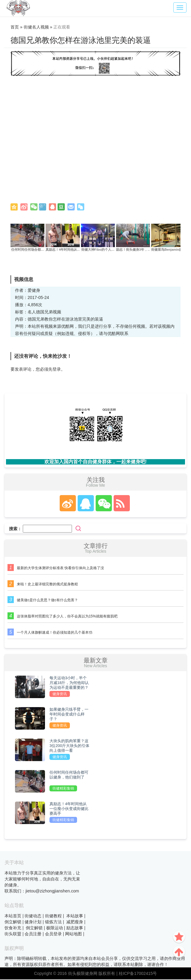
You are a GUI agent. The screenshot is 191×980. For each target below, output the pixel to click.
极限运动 (55, 928)
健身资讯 (60, 695)
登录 (57, 370)
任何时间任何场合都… (28, 250)
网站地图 (73, 934)
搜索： (15, 529)
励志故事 (75, 928)
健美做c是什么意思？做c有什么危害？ (47, 601)
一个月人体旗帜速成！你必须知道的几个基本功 (55, 633)
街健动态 (33, 916)
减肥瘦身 (75, 922)
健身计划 (33, 922)
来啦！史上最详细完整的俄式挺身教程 (47, 584)
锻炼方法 (53, 922)
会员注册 (33, 934)
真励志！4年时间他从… (63, 250)
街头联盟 (13, 934)
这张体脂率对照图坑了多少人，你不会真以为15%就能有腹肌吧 (67, 617)
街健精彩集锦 (63, 789)
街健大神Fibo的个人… (98, 250)
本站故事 (75, 916)
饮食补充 (13, 928)
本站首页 (13, 916)
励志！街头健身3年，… (133, 250)
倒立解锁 (13, 922)
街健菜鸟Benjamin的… (169, 250)
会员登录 (53, 934)
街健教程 (53, 916)
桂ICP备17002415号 (138, 974)
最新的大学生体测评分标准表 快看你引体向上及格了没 (60, 568)
